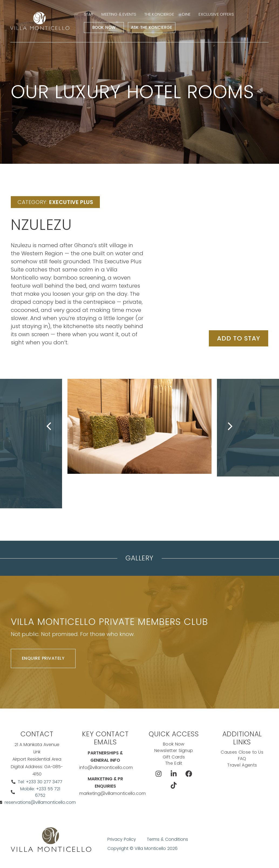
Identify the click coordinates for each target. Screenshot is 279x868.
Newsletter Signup (174, 750)
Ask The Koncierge (152, 28)
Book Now (105, 28)
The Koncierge (160, 14)
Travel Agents (242, 765)
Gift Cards (174, 757)
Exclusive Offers (217, 14)
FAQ (242, 759)
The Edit (174, 763)
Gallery (139, 558)
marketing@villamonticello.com (113, 794)
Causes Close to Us (242, 752)
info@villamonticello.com (106, 768)
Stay (90, 14)
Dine (187, 14)
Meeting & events (120, 14)
